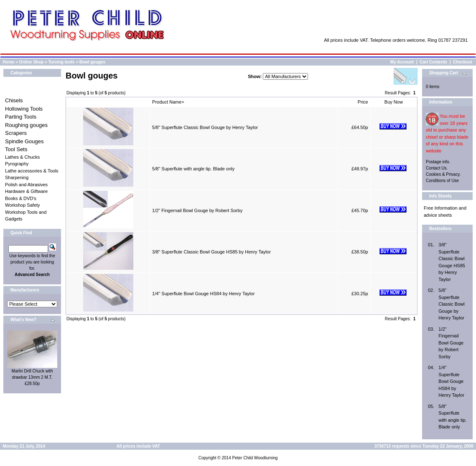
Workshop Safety (23, 205)
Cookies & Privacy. (443, 174)
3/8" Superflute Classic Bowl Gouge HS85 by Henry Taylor (211, 252)
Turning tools (62, 62)
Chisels (14, 100)
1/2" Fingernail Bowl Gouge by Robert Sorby (197, 210)
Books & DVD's (21, 198)
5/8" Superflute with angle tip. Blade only (193, 169)
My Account (402, 62)
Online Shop (31, 62)
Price (363, 102)
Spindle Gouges (24, 141)
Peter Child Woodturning (255, 458)
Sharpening (17, 177)
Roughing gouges (26, 125)
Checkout (463, 62)
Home (9, 62)
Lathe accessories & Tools (32, 171)
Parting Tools (21, 117)
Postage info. (438, 162)
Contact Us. (437, 168)
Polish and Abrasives (26, 185)
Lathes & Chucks (22, 157)
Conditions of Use (442, 181)
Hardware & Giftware (26, 191)
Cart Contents (433, 62)
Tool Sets (16, 149)
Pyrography (17, 164)
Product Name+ (168, 102)
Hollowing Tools (24, 109)
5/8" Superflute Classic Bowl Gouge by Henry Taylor (205, 127)
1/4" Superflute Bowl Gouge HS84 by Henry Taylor (203, 294)
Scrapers (16, 133)
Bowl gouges (92, 62)
